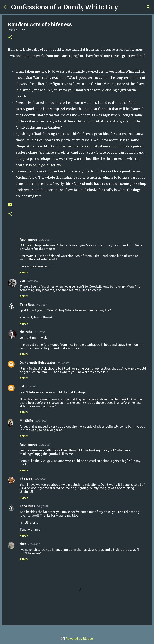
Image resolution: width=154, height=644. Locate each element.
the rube (26, 332)
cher (23, 544)
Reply (24, 272)
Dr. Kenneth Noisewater (38, 363)
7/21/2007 (45, 240)
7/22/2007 (63, 363)
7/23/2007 (31, 387)
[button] (10, 38)
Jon (22, 281)
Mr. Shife (26, 421)
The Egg (26, 479)
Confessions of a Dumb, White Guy (64, 7)
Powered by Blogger (77, 639)
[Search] (123, 7)
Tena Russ (27, 304)
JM (22, 386)
